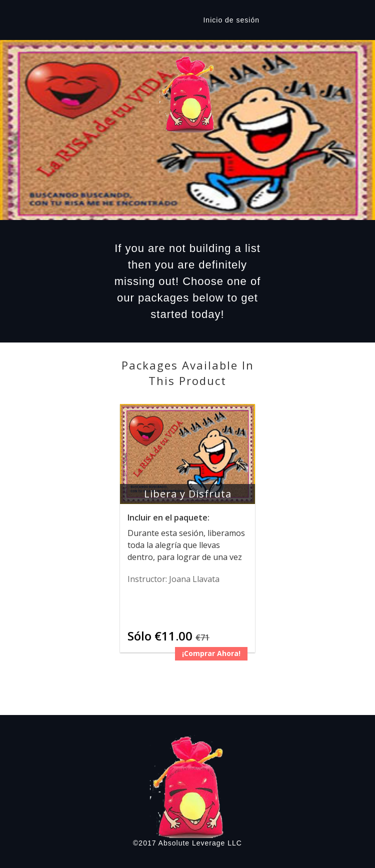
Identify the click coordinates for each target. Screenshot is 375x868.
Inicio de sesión (231, 20)
